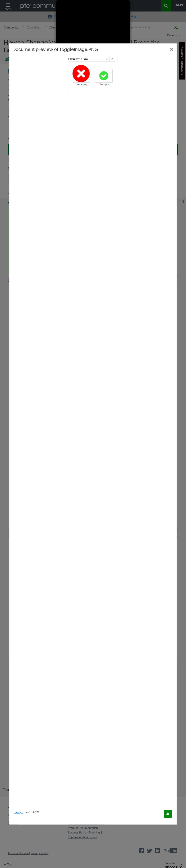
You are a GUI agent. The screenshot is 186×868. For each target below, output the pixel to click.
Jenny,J (19, 812)
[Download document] (168, 814)
